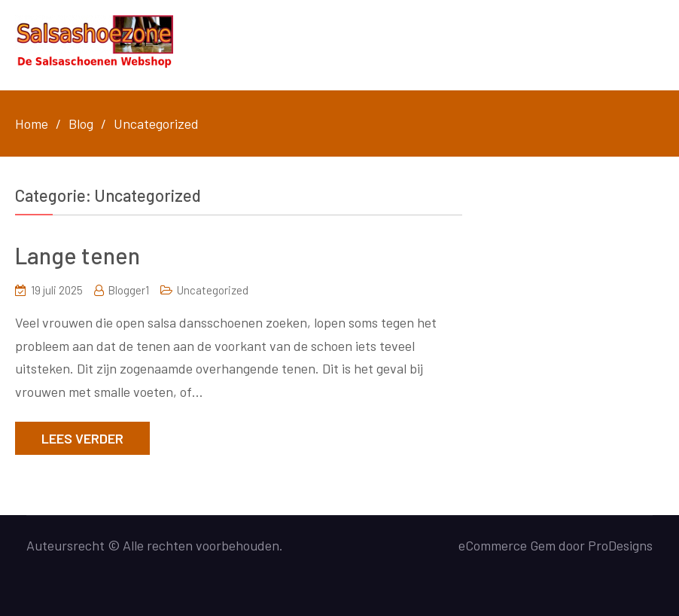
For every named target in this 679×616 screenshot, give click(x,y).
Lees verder (82, 438)
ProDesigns (620, 545)
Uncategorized (213, 290)
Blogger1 (128, 290)
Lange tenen (78, 255)
